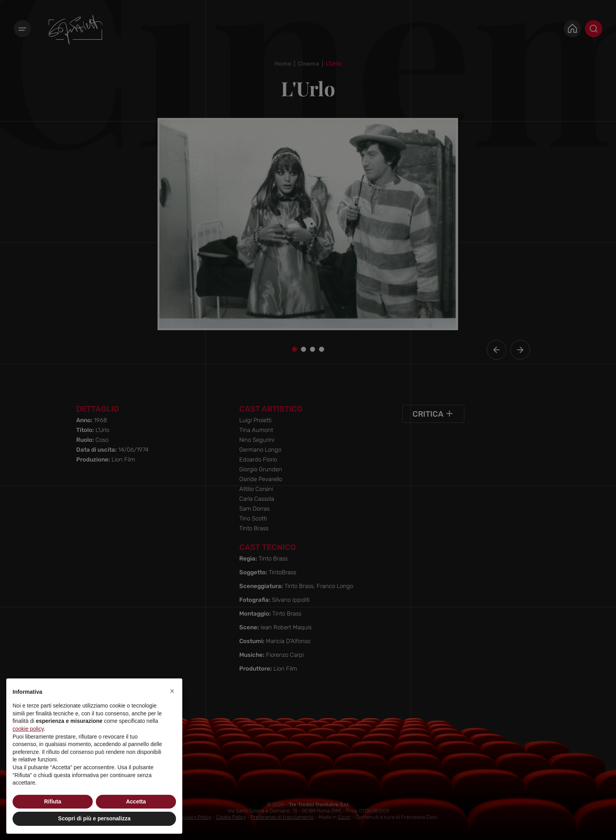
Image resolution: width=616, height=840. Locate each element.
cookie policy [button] (28, 729)
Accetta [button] (136, 801)
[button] (172, 691)
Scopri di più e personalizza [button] (94, 818)
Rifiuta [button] (53, 801)
